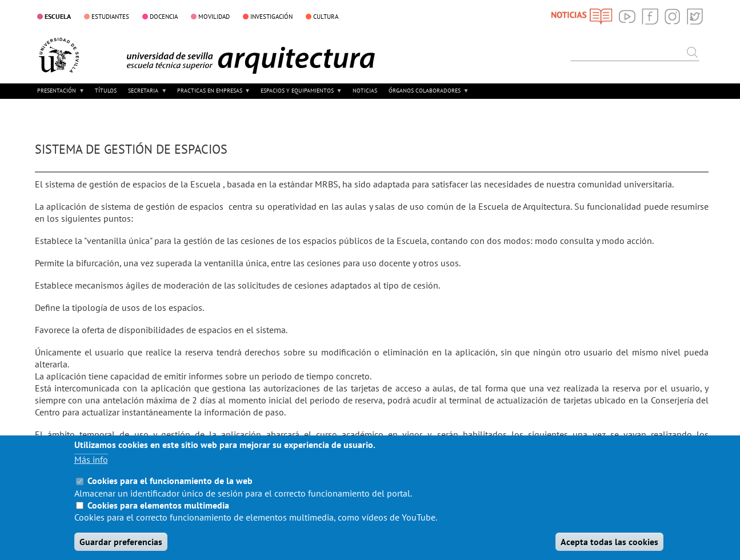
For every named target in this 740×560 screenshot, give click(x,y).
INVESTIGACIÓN (271, 17)
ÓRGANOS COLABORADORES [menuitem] (427, 95)
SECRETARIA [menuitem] (146, 95)
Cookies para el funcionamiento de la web (170, 493)
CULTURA (326, 17)
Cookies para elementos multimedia (158, 517)
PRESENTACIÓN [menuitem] (60, 95)
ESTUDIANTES (110, 17)
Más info (91, 471)
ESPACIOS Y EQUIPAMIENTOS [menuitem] (300, 95)
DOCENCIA (164, 17)
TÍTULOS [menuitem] (106, 91)
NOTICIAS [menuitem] (365, 91)
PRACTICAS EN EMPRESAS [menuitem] (213, 95)
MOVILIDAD (214, 17)
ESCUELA (58, 16)
